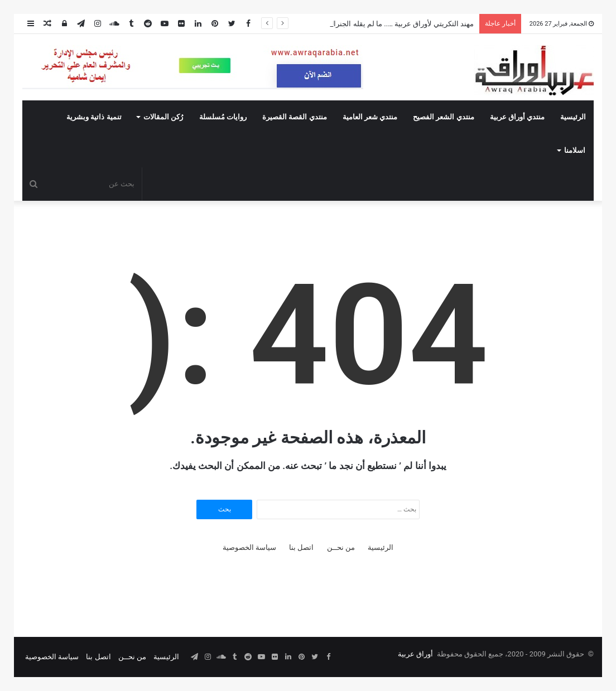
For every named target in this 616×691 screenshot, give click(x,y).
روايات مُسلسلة (223, 117)
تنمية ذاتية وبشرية (94, 117)
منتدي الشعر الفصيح (443, 117)
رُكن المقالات (163, 117)
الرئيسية (573, 117)
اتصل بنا (301, 547)
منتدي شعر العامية (370, 117)
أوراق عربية (415, 654)
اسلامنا (575, 150)
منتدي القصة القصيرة (294, 117)
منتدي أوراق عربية (517, 117)
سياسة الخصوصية (249, 547)
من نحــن (341, 547)
